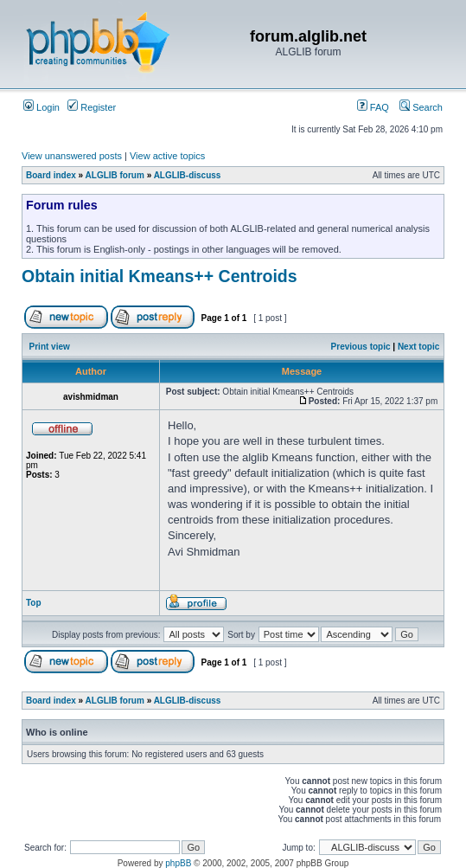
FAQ (373, 107)
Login (41, 107)
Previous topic (361, 347)
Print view (50, 347)
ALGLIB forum (115, 175)
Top (34, 603)
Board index (51, 175)
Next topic (418, 347)
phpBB (178, 863)
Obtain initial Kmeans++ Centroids (160, 276)
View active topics (167, 156)
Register (92, 107)
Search (421, 107)
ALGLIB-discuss (188, 175)
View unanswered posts (72, 156)
